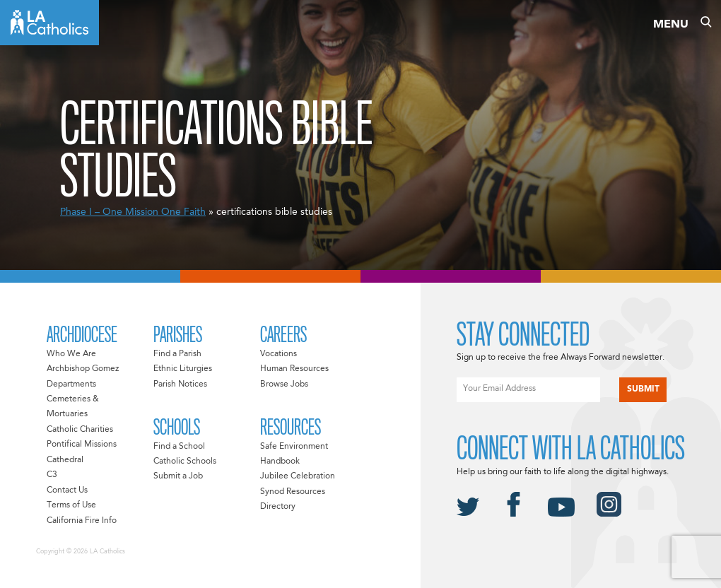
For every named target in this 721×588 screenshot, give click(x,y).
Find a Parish (177, 354)
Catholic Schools (185, 461)
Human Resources (294, 369)
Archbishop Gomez (83, 369)
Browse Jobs (284, 384)
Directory (278, 507)
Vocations (279, 354)
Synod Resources (293, 492)
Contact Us (67, 490)
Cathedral (65, 460)
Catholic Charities (80, 430)
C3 (52, 475)
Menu (671, 25)
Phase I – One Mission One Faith (133, 212)
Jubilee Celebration (298, 476)
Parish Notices (180, 384)
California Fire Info (82, 521)
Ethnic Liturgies (183, 369)
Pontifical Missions (82, 445)
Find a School (179, 447)
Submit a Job (178, 476)
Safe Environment (294, 447)
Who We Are (71, 354)
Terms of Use (71, 505)
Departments (71, 384)
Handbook (280, 461)
